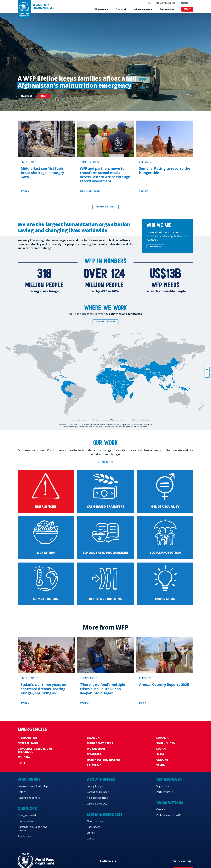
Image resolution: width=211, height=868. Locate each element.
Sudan (161, 749)
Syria (160, 754)
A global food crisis (97, 798)
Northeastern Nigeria (103, 760)
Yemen (161, 765)
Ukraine (162, 760)
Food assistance (26, 821)
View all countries (106, 322)
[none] (105, 62)
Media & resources (165, 3)
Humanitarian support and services (32, 829)
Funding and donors (29, 798)
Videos (91, 839)
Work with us (170, 803)
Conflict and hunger (98, 792)
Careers (161, 809)
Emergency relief (27, 815)
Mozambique (96, 749)
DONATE (44, 96)
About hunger (101, 779)
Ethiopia (24, 757)
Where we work (143, 9)
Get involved (167, 9)
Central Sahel (28, 743)
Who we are (101, 9)
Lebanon (93, 738)
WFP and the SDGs (97, 804)
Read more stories (105, 207)
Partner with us (165, 792)
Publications (94, 827)
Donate (187, 9)
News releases (95, 821)
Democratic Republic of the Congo (35, 750)
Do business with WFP (169, 815)
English (185, 3)
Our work (121, 9)
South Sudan (166, 743)
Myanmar (94, 754)
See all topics (105, 462)
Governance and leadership (33, 786)
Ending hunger (95, 786)
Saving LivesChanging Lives (43, 7)
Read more (26, 96)
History (22, 792)
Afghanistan (27, 738)
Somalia (162, 738)
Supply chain (25, 836)
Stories (91, 833)
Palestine (94, 765)
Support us (162, 786)
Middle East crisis (100, 743)
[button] (207, 369)
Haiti (21, 763)
